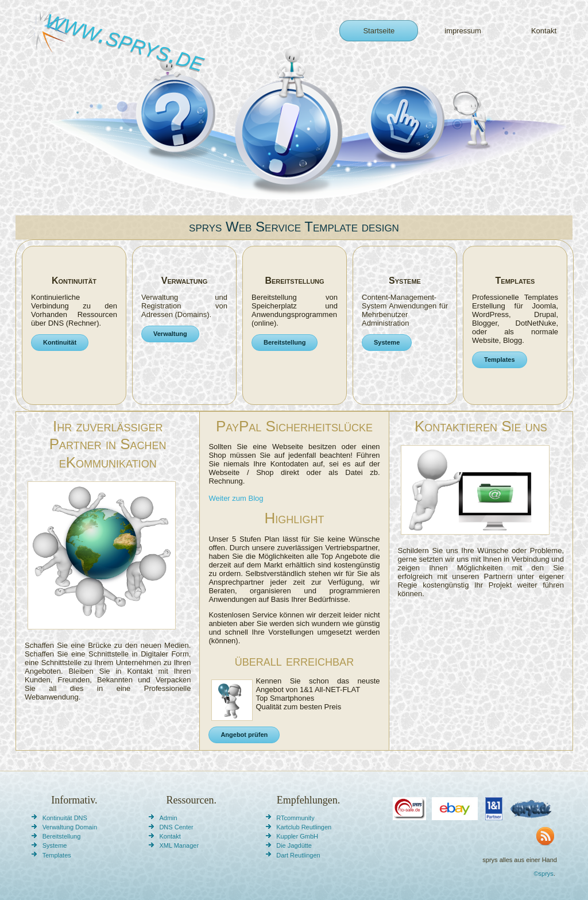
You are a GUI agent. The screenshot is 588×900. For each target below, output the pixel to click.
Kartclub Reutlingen (304, 827)
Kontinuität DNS (65, 818)
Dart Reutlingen (298, 855)
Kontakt (544, 31)
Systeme (387, 342)
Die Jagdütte (294, 845)
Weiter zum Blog (236, 498)
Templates (500, 360)
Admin (168, 818)
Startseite (379, 31)
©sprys (543, 874)
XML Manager (179, 845)
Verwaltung (170, 334)
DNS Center (176, 827)
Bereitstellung (285, 342)
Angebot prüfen (244, 735)
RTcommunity (295, 818)
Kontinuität (60, 342)
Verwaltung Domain (70, 827)
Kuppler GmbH (297, 836)
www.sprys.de (126, 40)
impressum (463, 31)
